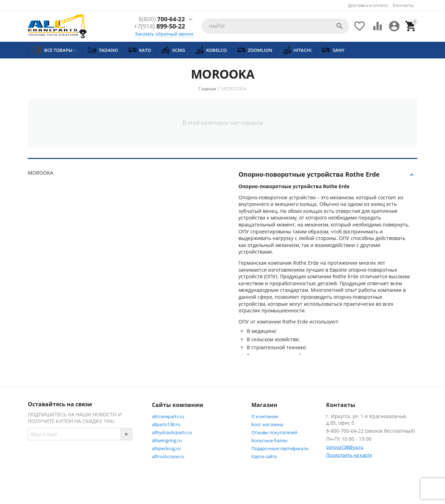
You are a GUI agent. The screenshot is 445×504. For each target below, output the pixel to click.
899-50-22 (159, 27)
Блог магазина (267, 424)
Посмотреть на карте (349, 455)
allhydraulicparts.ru (172, 432)
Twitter (81, 471)
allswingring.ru (167, 440)
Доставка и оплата (368, 5)
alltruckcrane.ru (168, 456)
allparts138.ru (166, 424)
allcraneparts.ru (168, 416)
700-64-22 (161, 19)
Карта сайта (264, 456)
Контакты (403, 5)
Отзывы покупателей (274, 432)
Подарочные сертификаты (280, 448)
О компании (265, 416)
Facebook (46, 471)
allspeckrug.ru (166, 448)
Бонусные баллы (269, 440)
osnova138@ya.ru (345, 447)
